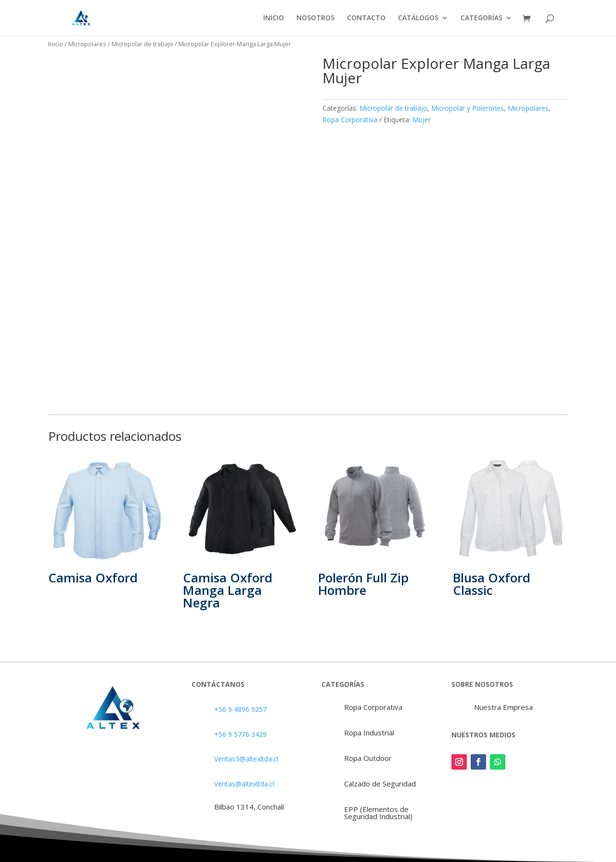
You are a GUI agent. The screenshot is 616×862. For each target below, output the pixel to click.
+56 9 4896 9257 (240, 709)
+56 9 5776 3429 (240, 734)
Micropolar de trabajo (142, 44)
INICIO (274, 18)
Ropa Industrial (369, 733)
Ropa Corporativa (350, 120)
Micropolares (87, 44)
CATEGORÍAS (481, 18)
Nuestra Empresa (503, 707)
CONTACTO (366, 18)
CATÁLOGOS (418, 18)
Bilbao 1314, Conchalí (249, 807)
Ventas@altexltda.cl (244, 784)
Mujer (422, 120)
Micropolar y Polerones (468, 108)
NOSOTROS (315, 18)
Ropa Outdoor (368, 758)
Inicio (56, 44)
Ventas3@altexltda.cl (246, 759)
